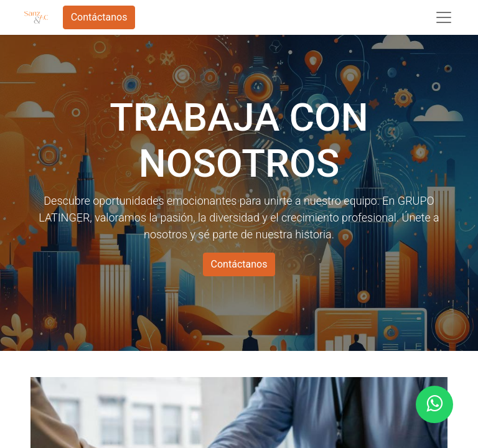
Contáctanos (99, 17)
